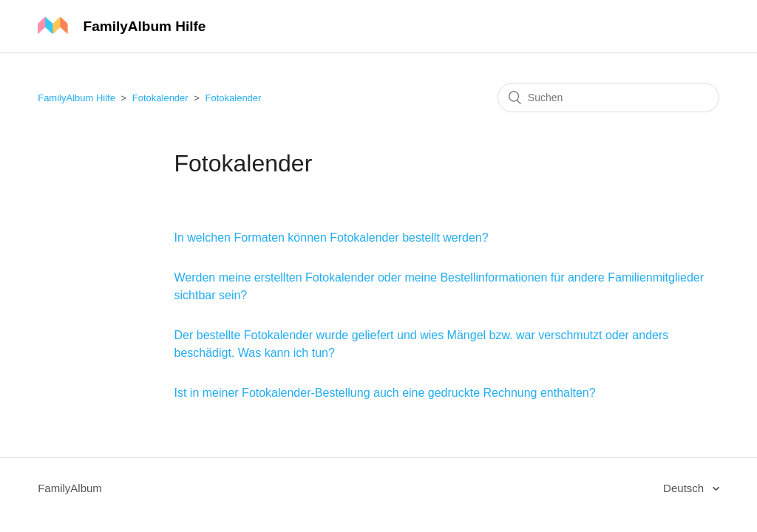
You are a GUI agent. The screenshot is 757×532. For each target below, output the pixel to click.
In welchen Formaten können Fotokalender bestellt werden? (332, 238)
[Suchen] (608, 98)
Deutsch (685, 488)
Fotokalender (160, 98)
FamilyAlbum (70, 488)
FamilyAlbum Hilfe (77, 98)
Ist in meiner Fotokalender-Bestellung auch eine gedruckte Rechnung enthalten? (385, 393)
